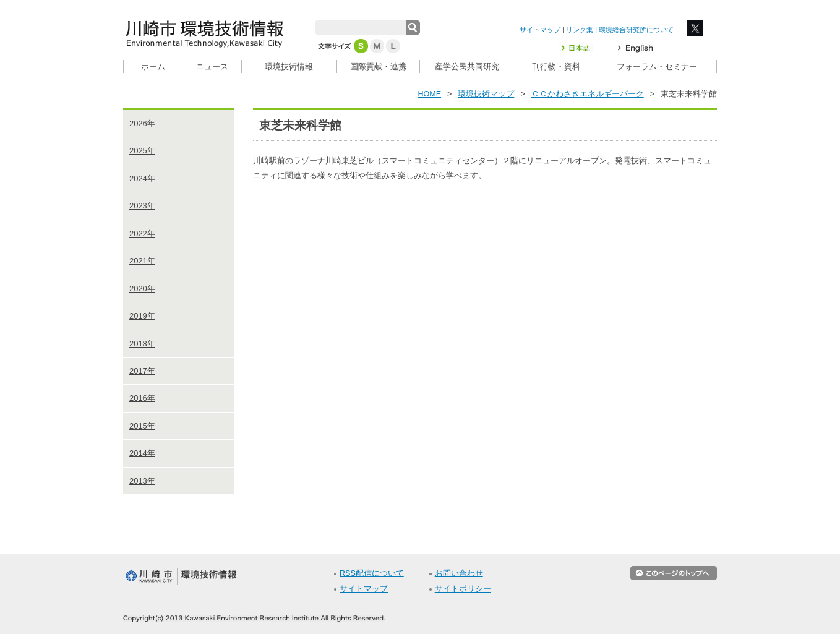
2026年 (142, 123)
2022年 (142, 233)
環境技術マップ (486, 94)
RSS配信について (372, 573)
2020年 (142, 289)
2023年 (142, 206)
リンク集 (580, 30)
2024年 (142, 178)
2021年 (142, 261)
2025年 (142, 151)
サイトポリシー (463, 589)
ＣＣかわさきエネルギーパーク (588, 94)
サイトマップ (540, 30)
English (636, 48)
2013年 (142, 481)
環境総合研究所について (636, 30)
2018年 (142, 344)
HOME (430, 94)
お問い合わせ (459, 573)
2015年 (142, 426)
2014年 (142, 453)
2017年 (142, 371)
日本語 (583, 48)
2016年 (142, 398)
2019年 (142, 316)
